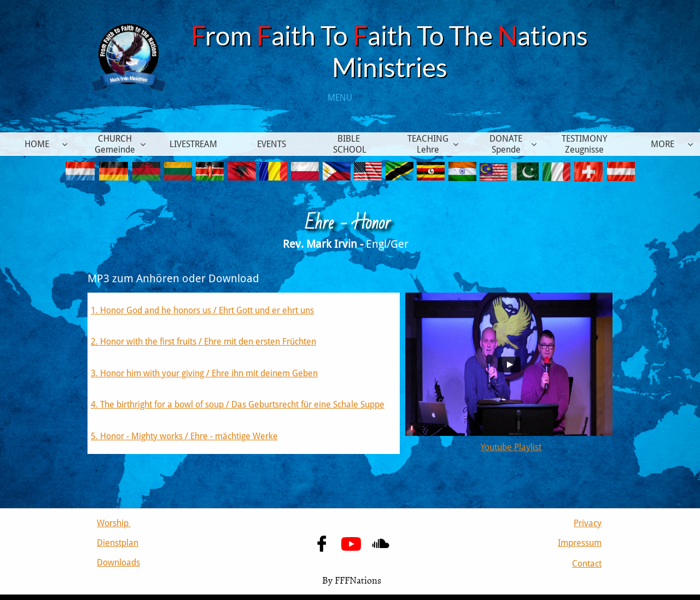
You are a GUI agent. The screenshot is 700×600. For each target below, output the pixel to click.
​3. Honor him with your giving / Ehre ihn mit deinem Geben (204, 373)
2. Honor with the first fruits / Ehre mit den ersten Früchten (203, 342)
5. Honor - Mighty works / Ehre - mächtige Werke (184, 436)
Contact (587, 564)
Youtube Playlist (511, 447)
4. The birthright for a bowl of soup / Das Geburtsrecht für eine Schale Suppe (238, 404)
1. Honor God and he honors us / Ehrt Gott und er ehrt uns (202, 310)
